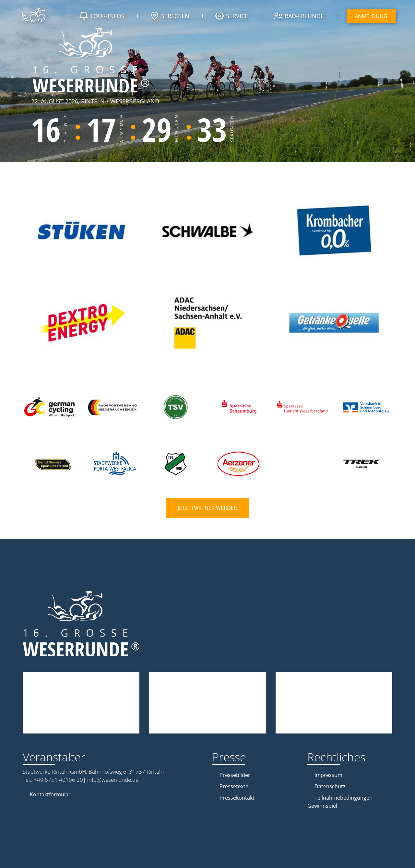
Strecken (170, 16)
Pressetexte (234, 786)
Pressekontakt (237, 798)
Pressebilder (235, 775)
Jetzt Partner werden (208, 508)
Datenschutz (330, 786)
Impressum (328, 775)
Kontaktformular (50, 794)
